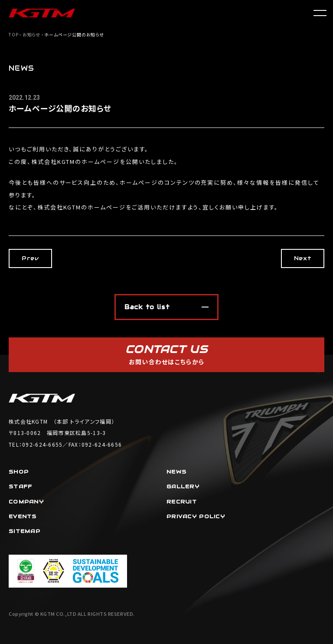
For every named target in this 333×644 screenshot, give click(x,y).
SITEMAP (24, 531)
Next (303, 258)
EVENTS (23, 516)
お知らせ (31, 34)
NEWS (176, 472)
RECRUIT (182, 502)
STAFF (20, 486)
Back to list (147, 307)
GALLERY (183, 486)
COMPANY (26, 502)
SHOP (19, 472)
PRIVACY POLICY (196, 516)
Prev (30, 258)
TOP (13, 34)
